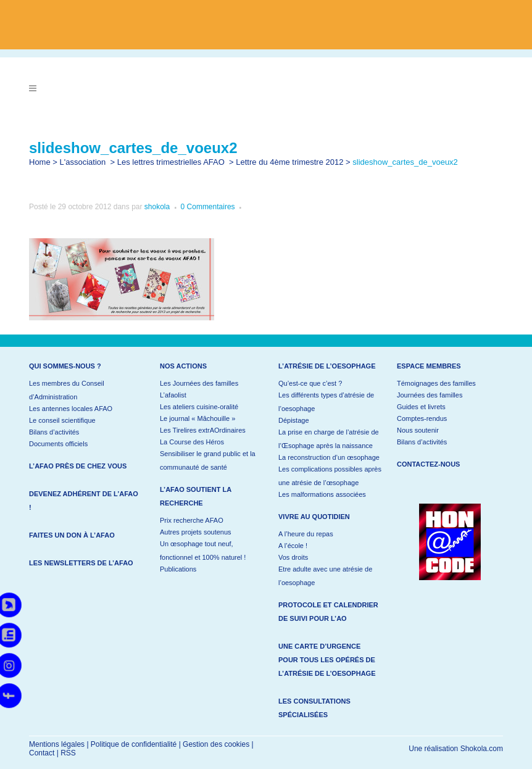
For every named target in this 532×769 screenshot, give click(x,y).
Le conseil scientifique (62, 420)
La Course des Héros (192, 442)
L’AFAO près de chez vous (78, 466)
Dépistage (294, 420)
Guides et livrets (421, 407)
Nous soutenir (418, 430)
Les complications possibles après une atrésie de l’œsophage (330, 476)
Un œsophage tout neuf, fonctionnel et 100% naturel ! (203, 551)
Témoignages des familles (436, 383)
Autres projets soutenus (196, 532)
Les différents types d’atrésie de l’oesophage (326, 402)
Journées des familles (430, 395)
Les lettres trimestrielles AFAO (171, 162)
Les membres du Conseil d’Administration (67, 390)
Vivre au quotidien (314, 517)
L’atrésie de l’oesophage (327, 366)
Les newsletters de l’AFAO (81, 563)
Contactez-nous (428, 464)
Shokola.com (482, 749)
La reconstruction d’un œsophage (329, 457)
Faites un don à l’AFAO (72, 535)
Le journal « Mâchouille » (197, 418)
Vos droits (293, 557)
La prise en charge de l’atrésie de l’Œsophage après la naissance (329, 439)
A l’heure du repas (306, 534)
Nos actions (183, 366)
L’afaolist (173, 395)
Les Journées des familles (199, 383)
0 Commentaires (208, 207)
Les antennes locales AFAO (71, 409)
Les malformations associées (322, 494)
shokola (157, 207)
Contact (42, 753)
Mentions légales (57, 744)
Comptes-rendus (422, 418)
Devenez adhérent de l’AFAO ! (84, 501)
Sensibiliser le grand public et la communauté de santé (208, 460)
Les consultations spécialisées (314, 708)
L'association (83, 162)
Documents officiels (58, 444)
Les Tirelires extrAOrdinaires (203, 430)
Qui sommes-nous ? (65, 366)
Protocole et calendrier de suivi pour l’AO (328, 612)
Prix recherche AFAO (192, 520)
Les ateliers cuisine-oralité (199, 407)
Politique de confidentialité (134, 744)
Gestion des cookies (216, 744)
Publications (178, 569)
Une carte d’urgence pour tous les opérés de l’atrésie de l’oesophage (327, 660)
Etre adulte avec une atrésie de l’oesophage (325, 576)
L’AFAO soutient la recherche (196, 496)
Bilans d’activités (54, 432)
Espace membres (429, 366)
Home (40, 162)
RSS (68, 753)
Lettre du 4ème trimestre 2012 (289, 162)
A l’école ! (293, 546)
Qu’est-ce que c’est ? (310, 383)
